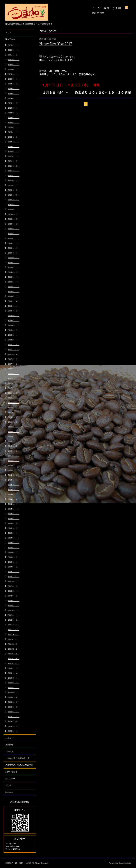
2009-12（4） (14, 716)
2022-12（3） (14, 137)
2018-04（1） (14, 325)
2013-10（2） (14, 528)
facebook (9, 792)
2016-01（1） (14, 436)
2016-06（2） (14, 417)
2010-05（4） (14, 697)
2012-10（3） (14, 581)
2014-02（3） (14, 514)
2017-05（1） (14, 369)
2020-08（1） (14, 209)
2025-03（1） (14, 74)
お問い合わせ (11, 772)
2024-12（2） (14, 84)
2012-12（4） (14, 572)
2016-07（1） (14, 412)
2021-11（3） (14, 166)
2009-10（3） (14, 726)
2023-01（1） (14, 132)
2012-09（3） (14, 586)
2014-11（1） (14, 480)
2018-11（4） (14, 306)
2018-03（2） (14, 330)
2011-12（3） (14, 625)
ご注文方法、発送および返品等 (19, 765)
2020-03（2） (14, 229)
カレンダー (10, 779)
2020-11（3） (14, 195)
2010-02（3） (14, 707)
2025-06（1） (14, 60)
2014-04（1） (14, 504)
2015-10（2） (14, 451)
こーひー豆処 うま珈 (21, 863)
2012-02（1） (14, 615)
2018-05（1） (14, 320)
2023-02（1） (14, 127)
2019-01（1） (14, 296)
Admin (128, 863)
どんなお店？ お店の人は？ (17, 758)
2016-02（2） (14, 431)
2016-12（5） (14, 393)
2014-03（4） (14, 509)
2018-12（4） (14, 301)
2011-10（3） (14, 634)
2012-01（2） (14, 620)
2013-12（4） (14, 523)
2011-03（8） (14, 659)
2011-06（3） (14, 644)
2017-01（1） (14, 388)
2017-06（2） (14, 364)
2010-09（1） (14, 678)
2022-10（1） (14, 142)
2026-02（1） (14, 45)
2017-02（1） (14, 383)
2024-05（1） (14, 89)
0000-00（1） (14, 731)
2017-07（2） (14, 359)
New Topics (10, 39)
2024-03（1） (14, 93)
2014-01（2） (14, 518)
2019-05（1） (14, 277)
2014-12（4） (14, 475)
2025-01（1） (14, 79)
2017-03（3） (14, 378)
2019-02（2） (14, 291)
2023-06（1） (14, 113)
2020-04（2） (14, 224)
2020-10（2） (14, 200)
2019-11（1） (14, 248)
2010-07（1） (14, 687)
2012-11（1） (14, 576)
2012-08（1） (14, 591)
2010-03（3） (14, 702)
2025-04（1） (14, 69)
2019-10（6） (14, 253)
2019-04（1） (14, 282)
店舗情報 (9, 745)
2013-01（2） (14, 567)
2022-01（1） (14, 156)
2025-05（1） (14, 64)
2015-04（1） (14, 460)
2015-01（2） (14, 470)
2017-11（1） (14, 349)
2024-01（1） (14, 98)
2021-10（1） (14, 171)
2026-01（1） (14, 50)
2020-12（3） (14, 190)
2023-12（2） (14, 103)
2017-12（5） (14, 345)
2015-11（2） (14, 446)
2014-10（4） (14, 485)
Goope (121, 863)
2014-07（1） (14, 494)
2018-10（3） (14, 311)
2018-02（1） (14, 335)
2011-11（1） (14, 630)
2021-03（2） (14, 180)
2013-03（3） (14, 557)
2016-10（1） (14, 403)
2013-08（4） (14, 538)
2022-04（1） (14, 151)
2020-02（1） (14, 233)
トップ (8, 32)
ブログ (8, 785)
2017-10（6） (14, 354)
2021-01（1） (14, 185)
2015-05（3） (14, 456)
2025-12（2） (14, 55)
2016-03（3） (14, 427)
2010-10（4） (14, 673)
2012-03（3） (14, 610)
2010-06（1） (14, 692)
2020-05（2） (14, 219)
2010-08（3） (14, 683)
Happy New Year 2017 (56, 44)
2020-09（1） (14, 204)
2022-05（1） (14, 147)
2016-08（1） (14, 407)
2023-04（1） (14, 122)
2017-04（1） (14, 374)
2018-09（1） (14, 316)
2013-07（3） (14, 543)
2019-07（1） (14, 267)
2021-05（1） (14, 175)
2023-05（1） (14, 118)
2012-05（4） (14, 601)
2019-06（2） (14, 272)
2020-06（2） (14, 214)
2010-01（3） (14, 712)
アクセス (9, 751)
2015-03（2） (14, 465)
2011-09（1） (14, 639)
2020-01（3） (14, 238)
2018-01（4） (14, 340)
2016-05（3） (14, 422)
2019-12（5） (14, 243)
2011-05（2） (14, 649)
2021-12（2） (14, 161)
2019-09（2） (14, 258)
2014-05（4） (14, 499)
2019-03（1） (14, 287)
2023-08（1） (14, 108)
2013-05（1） (14, 547)
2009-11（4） (14, 721)
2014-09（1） (14, 489)
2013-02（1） (14, 562)
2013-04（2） (14, 552)
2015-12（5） (14, 441)
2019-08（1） (14, 262)
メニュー (9, 738)
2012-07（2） (14, 596)
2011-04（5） (14, 654)
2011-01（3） (14, 663)
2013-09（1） (14, 533)
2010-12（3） (14, 668)
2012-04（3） (14, 605)
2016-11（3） (14, 398)
